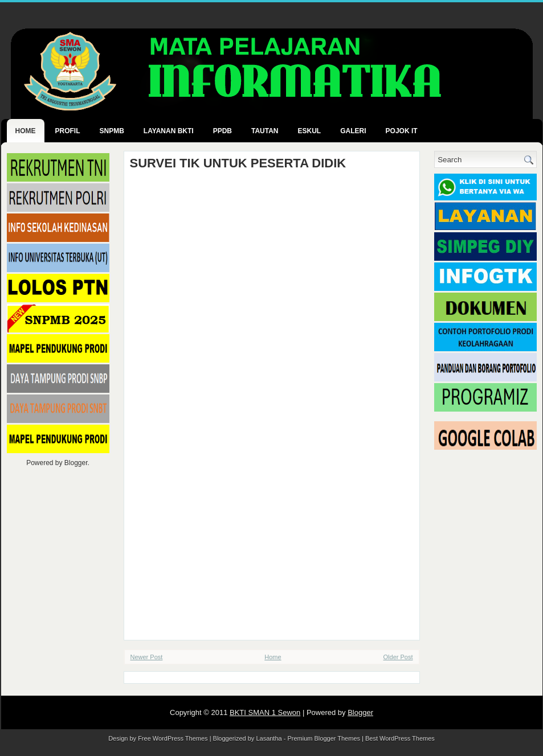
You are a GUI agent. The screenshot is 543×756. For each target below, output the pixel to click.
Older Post (398, 657)
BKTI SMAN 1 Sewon (265, 712)
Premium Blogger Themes (324, 738)
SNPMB (112, 131)
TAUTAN (265, 131)
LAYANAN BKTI (169, 131)
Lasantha (269, 738)
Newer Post (147, 657)
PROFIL (68, 131)
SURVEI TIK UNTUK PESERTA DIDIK (238, 163)
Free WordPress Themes (173, 738)
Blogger (76, 463)
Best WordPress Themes (400, 738)
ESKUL (310, 131)
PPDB (222, 131)
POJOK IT (402, 131)
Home (26, 131)
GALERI (353, 131)
